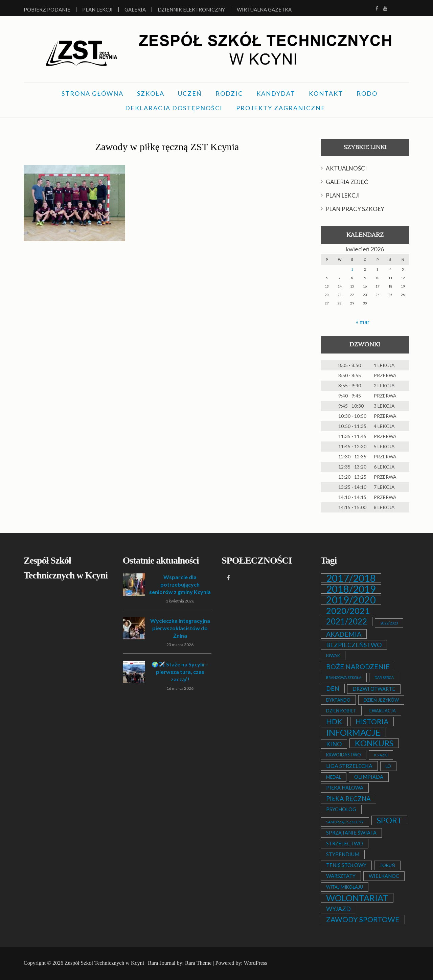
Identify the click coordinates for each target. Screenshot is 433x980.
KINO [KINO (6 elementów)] (334, 744)
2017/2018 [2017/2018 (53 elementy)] (351, 578)
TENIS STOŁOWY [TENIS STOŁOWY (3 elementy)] (346, 865)
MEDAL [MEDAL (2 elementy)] (334, 777)
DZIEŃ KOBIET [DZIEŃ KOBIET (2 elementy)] (341, 711)
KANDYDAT (276, 93)
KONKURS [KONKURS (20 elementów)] (374, 743)
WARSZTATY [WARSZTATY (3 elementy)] (341, 876)
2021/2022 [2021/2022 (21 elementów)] (347, 621)
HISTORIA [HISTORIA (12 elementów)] (372, 722)
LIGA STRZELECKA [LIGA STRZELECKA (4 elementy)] (349, 766)
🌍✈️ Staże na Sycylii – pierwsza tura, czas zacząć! (180, 672)
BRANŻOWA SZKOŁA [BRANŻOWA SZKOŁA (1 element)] (344, 677)
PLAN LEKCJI (343, 195)
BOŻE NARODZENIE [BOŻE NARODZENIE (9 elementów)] (358, 666)
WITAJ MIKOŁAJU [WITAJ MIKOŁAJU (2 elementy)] (345, 887)
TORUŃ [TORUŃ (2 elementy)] (387, 865)
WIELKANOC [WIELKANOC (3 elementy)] (384, 876)
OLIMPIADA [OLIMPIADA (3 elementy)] (369, 777)
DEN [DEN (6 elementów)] (333, 688)
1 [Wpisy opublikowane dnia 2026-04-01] (352, 269)
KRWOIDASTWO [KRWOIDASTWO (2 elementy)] (344, 755)
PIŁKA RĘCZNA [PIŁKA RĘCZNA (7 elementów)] (348, 799)
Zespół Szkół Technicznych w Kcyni (104, 963)
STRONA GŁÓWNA (93, 93)
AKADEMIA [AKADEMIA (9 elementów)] (344, 634)
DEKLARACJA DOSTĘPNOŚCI (174, 108)
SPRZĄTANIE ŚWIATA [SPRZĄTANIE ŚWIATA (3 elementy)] (351, 833)
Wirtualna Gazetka (264, 10)
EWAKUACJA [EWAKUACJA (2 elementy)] (383, 711)
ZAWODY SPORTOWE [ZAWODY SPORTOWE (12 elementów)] (363, 919)
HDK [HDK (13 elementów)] (334, 722)
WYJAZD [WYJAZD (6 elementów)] (338, 909)
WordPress (256, 963)
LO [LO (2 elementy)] (388, 766)
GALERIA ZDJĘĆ (347, 182)
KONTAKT (326, 93)
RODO (367, 93)
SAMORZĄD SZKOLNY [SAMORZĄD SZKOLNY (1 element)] (345, 822)
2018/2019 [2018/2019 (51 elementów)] (351, 589)
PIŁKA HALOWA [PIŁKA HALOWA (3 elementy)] (345, 788)
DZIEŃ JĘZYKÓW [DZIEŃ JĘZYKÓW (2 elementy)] (381, 700)
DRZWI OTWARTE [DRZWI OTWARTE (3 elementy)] (374, 689)
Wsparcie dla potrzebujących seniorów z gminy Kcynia (180, 584)
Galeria (135, 10)
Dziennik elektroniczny (191, 10)
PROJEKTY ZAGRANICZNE (281, 108)
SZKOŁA (151, 93)
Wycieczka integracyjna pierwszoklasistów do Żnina (180, 628)
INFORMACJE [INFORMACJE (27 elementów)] (353, 732)
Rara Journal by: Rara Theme (180, 963)
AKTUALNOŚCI (346, 168)
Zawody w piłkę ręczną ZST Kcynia (167, 146)
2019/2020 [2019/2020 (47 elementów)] (351, 600)
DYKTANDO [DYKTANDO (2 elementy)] (338, 700)
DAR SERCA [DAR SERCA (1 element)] (384, 677)
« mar (363, 322)
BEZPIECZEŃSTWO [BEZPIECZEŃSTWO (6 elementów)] (354, 645)
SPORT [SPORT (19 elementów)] (389, 820)
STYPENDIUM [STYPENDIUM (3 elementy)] (343, 854)
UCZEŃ (190, 93)
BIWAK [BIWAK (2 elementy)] (333, 656)
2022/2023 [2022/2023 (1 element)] (389, 623)
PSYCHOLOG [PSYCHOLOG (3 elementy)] (341, 809)
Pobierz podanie (47, 10)
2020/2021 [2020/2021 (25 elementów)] (348, 611)
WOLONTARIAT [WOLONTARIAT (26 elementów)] (357, 898)
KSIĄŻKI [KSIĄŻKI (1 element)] (381, 755)
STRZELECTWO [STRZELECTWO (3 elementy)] (345, 844)
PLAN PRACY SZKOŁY (355, 209)
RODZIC (229, 93)
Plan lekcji (97, 10)
